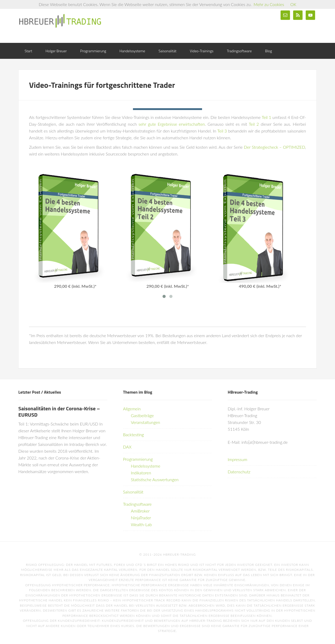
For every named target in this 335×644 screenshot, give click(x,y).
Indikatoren (141, 473)
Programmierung (138, 459)
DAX (127, 447)
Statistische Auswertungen (155, 479)
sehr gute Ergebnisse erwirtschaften (172, 124)
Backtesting (133, 435)
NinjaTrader (141, 518)
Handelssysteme (146, 466)
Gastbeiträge (142, 415)
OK (293, 4)
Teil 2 (254, 124)
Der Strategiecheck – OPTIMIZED (275, 147)
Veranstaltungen (146, 422)
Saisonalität (133, 492)
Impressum (238, 459)
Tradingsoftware (137, 504)
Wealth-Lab (141, 524)
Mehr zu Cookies (269, 4)
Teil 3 (222, 131)
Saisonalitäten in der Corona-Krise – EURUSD (59, 412)
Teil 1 (266, 117)
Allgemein (132, 409)
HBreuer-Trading (60, 21)
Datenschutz (239, 472)
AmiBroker (140, 511)
